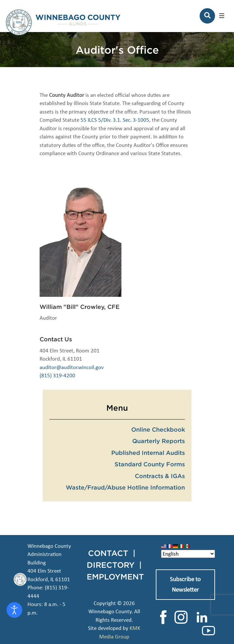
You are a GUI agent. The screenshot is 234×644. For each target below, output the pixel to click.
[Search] (207, 16)
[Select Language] (188, 554)
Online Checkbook (158, 429)
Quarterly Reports (159, 441)
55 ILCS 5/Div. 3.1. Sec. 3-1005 (115, 120)
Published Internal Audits (148, 453)
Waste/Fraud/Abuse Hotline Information (125, 487)
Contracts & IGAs (160, 476)
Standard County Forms (150, 464)
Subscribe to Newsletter (185, 584)
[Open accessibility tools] (14, 610)
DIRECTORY (111, 565)
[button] (222, 16)
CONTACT (108, 553)
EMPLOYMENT (115, 577)
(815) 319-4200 (57, 376)
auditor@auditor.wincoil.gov (72, 367)
